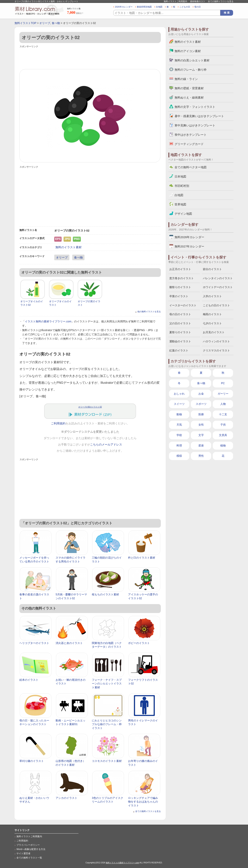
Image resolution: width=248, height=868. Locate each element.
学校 (179, 435)
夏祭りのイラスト (180, 332)
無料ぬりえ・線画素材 (189, 97)
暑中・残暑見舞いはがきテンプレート (199, 116)
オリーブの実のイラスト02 (90, 407)
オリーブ (45, 23)
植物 (223, 446)
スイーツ (179, 404)
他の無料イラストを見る (149, 312)
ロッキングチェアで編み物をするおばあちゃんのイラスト (143, 802)
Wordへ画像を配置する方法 (31, 849)
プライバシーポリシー (28, 845)
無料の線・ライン (186, 79)
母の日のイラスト (180, 314)
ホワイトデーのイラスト (218, 287)
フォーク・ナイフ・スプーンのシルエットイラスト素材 (107, 684)
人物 (223, 404)
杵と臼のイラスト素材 (142, 558)
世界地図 (180, 204)
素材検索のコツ (198, 1)
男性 (201, 456)
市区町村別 (182, 186)
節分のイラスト (212, 269)
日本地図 (180, 176)
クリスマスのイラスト (216, 350)
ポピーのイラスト (139, 643)
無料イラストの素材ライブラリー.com (122, 863)
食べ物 (56, 23)
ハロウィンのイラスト (216, 341)
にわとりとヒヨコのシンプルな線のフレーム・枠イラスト (107, 724)
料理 (179, 446)
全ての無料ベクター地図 (191, 167)
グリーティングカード (189, 144)
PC (223, 383)
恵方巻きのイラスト (182, 278)
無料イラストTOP (25, 23)
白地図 (159, 7)
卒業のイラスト (179, 296)
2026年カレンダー (124, 7)
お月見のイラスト (214, 332)
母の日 (198, 7)
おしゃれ (179, 394)
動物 (179, 414)
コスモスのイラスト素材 (107, 761)
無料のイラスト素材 (68, 247)
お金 (201, 394)
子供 (223, 425)
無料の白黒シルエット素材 (192, 60)
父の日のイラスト (180, 323)
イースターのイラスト (183, 305)
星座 (201, 446)
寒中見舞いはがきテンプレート (195, 125)
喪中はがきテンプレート (191, 135)
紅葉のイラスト (179, 350)
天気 (179, 425)
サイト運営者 (23, 853)
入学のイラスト (212, 296)
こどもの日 (185, 7)
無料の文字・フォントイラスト (195, 107)
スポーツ (201, 404)
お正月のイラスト (180, 269)
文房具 (223, 435)
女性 (201, 425)
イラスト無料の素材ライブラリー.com (48, 321)
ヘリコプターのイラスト (34, 643)
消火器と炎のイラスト (69, 643)
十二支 (223, 414)
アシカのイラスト (66, 798)
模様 (179, 456)
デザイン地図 (183, 214)
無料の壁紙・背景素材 (189, 88)
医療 (201, 414)
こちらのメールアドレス (106, 445)
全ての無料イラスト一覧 (29, 858)
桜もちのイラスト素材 (105, 594)
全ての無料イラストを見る (221, 1)
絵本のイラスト (29, 680)
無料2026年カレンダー (189, 237)
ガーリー (223, 394)
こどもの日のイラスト (216, 305)
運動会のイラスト (180, 341)
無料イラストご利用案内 (175, 1)
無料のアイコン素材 (188, 51)
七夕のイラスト (212, 323)
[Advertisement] (90, 58)
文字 (201, 435)
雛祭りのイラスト (180, 287)
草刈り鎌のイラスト (32, 761)
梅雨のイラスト (212, 314)
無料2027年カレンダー (189, 246)
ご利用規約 (58, 423)
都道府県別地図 (144, 7)
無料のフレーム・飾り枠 (191, 70)
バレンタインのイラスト (218, 278)
